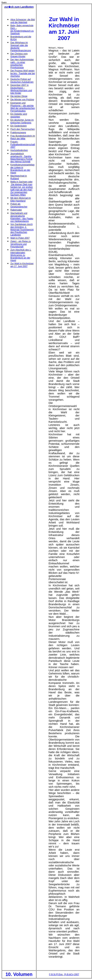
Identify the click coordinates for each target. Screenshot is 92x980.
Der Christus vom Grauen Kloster (19, 55)
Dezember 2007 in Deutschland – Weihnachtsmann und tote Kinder (21, 89)
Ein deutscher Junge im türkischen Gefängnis (22, 121)
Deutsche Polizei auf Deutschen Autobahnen (22, 81)
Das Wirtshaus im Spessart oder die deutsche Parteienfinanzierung (21, 47)
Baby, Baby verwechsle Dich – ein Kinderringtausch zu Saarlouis (22, 30)
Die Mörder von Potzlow (22, 100)
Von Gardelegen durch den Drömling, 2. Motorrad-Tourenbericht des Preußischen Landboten (22, 230)
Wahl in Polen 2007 (20, 238)
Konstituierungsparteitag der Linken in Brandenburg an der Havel (22, 169)
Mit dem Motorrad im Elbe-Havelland (21, 199)
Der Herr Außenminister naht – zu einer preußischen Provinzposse (22, 64)
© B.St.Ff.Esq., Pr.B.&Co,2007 (64, 974)
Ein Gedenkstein (19, 126)
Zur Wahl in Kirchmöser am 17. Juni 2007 (22, 265)
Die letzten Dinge (19, 96)
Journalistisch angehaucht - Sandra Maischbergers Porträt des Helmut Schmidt (21, 158)
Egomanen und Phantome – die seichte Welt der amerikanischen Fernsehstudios (23, 107)
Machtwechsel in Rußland (19, 177)
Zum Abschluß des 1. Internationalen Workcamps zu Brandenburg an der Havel (21, 255)
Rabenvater (16, 210)
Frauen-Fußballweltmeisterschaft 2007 (23, 144)
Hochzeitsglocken (19, 150)
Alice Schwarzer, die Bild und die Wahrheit (23, 21)
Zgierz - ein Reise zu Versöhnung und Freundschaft (21, 244)
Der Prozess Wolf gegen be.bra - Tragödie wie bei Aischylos (23, 73)
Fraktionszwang (18, 133)
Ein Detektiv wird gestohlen (19, 115)
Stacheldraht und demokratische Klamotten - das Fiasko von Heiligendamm (22, 217)
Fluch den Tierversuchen (23, 129)
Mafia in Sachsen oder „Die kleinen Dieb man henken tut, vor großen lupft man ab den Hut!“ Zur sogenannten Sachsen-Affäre (22, 188)
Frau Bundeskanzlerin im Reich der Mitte (23, 137)
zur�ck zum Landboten (19, 7)
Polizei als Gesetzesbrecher (19, 205)
